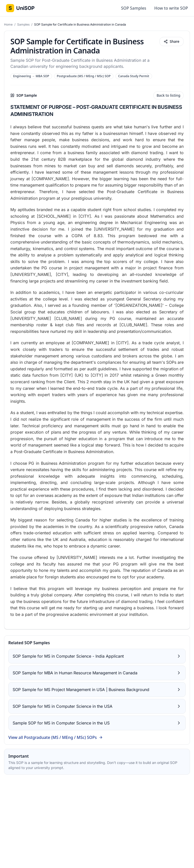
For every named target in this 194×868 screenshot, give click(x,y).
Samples (24, 24)
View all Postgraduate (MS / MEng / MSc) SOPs (56, 737)
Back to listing (168, 95)
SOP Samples (134, 8)
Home (9, 24)
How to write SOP (171, 8)
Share (172, 41)
